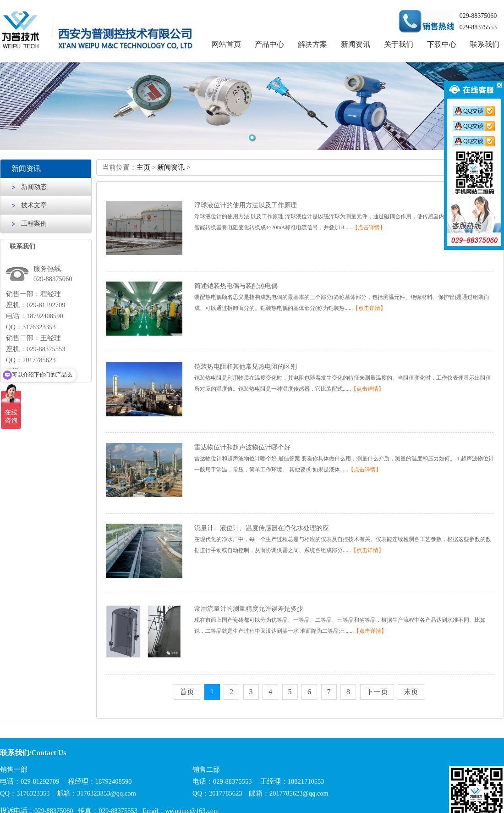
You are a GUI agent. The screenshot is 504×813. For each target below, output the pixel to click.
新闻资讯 (356, 44)
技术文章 (34, 205)
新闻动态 (34, 187)
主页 (143, 167)
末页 (411, 692)
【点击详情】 (369, 227)
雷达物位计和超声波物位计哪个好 (242, 447)
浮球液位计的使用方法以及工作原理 (246, 205)
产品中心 (269, 44)
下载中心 (442, 44)
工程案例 (34, 224)
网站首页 (226, 44)
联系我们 (485, 44)
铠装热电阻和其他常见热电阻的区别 (246, 367)
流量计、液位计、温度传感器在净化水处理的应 (262, 528)
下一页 (377, 692)
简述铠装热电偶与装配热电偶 (236, 286)
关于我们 (399, 44)
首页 (187, 692)
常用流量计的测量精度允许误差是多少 (249, 609)
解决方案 (312, 44)
